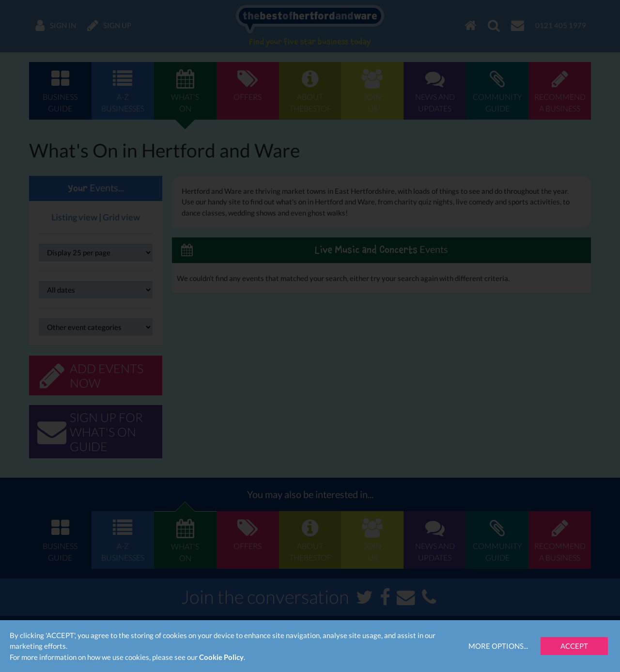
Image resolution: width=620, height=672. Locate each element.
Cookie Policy (221, 657)
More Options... (498, 646)
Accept (574, 646)
